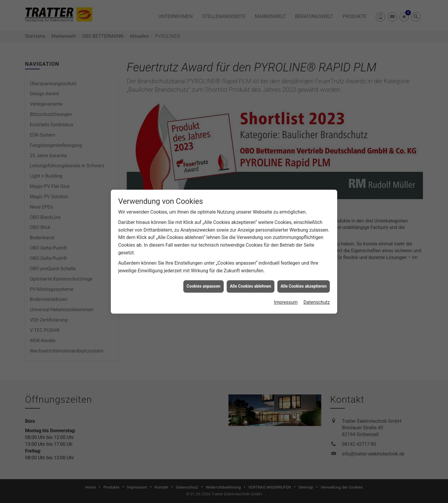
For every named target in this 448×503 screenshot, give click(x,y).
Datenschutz (317, 297)
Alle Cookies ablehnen (251, 281)
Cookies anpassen (204, 281)
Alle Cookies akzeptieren (304, 281)
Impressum (286, 297)
